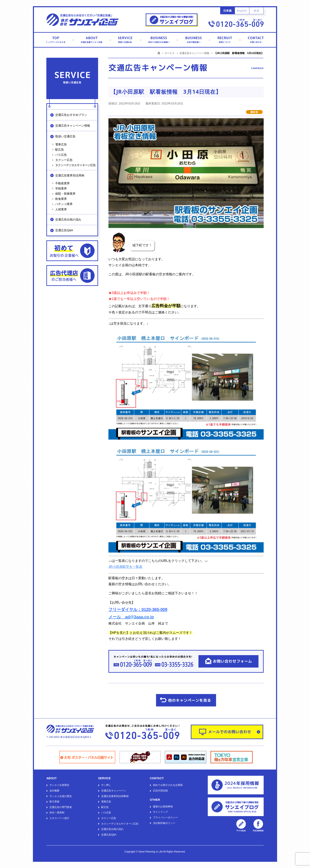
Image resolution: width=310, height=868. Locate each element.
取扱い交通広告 (65, 136)
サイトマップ (160, 812)
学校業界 (61, 188)
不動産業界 (62, 183)
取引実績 (54, 802)
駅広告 (60, 150)
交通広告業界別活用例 (70, 175)
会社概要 (54, 791)
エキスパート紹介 (59, 818)
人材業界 (61, 209)
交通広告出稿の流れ (68, 219)
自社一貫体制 (57, 813)
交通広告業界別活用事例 (115, 796)
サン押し (106, 785)
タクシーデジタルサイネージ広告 (75, 165)
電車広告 (61, 144)
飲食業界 (61, 199)
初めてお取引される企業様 (168, 785)
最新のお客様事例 (163, 807)
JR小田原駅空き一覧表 (125, 567)
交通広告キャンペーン (114, 791)
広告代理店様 (160, 791)
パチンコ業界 (64, 204)
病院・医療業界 (65, 194)
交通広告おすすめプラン (71, 115)
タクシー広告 (64, 160)
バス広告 (61, 155)
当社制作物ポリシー (164, 823)
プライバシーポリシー (165, 818)
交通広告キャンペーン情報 (73, 126)
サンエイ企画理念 (59, 785)
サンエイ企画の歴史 (61, 796)
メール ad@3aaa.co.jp (131, 617)
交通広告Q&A (64, 230)
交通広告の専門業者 (61, 807)
